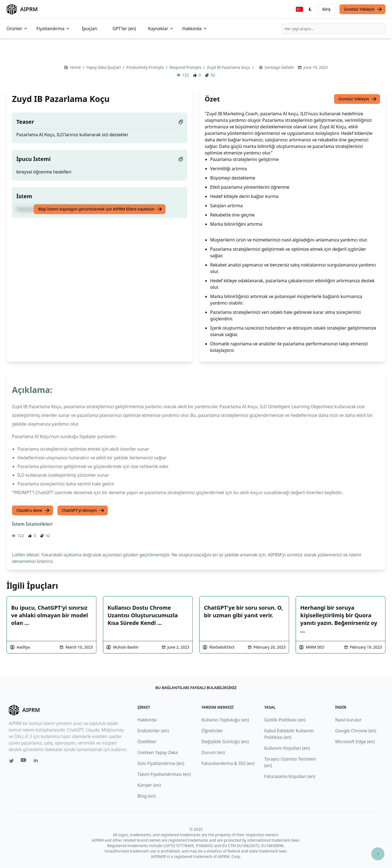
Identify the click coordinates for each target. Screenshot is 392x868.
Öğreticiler (212, 731)
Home (76, 67)
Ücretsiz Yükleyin (363, 9)
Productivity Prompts (146, 67)
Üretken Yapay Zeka (158, 752)
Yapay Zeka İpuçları (104, 67)
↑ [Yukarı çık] (378, 854)
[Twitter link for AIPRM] (11, 761)
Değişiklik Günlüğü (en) (225, 742)
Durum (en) (213, 752)
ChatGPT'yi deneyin (83, 510)
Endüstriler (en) (153, 731)
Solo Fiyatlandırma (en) (161, 763)
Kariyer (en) (149, 785)
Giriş (326, 9)
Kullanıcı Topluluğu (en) (225, 720)
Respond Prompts (186, 67)
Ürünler (17, 29)
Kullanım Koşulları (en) (287, 748)
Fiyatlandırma (53, 29)
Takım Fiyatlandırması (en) (164, 774)
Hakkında (195, 29)
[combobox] (334, 29)
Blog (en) (147, 796)
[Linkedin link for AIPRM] (37, 761)
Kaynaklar (161, 29)
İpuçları (90, 29)
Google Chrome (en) (356, 731)
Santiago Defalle (279, 67)
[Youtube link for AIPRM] (24, 761)
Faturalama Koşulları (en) (290, 776)
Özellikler (147, 742)
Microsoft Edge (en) (355, 742)
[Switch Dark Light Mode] (310, 9)
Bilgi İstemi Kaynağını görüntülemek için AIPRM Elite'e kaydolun (100, 209)
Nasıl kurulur (348, 720)
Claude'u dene (33, 510)
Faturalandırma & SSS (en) (228, 763)
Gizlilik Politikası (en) (285, 720)
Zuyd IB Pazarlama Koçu (229, 67)
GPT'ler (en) (124, 29)
